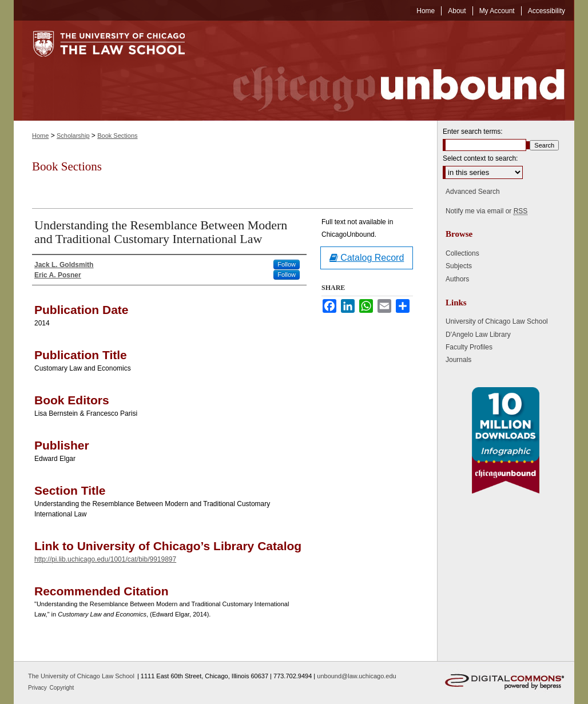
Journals (458, 360)
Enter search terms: (473, 132)
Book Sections (117, 136)
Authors (457, 279)
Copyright (62, 688)
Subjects (459, 266)
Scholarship (73, 136)
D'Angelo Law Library (478, 335)
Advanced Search (473, 192)
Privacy (38, 688)
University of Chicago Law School (497, 321)
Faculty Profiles (469, 347)
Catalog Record (367, 258)
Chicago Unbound (388, 71)
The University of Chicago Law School (81, 676)
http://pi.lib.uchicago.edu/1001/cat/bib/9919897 (105, 559)
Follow (287, 264)
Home (40, 136)
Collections (462, 253)
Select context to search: (480, 158)
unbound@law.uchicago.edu (356, 676)
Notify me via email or (486, 211)
